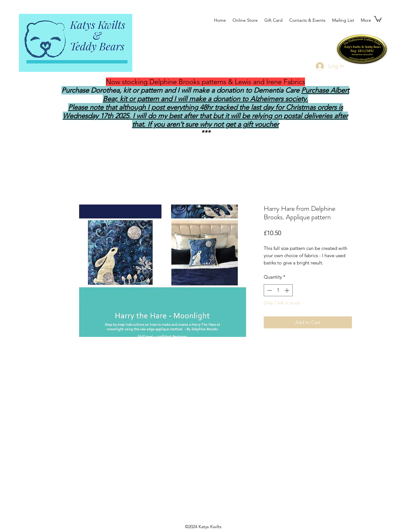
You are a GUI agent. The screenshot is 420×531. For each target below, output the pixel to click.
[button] (378, 19)
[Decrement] (269, 290)
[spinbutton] (278, 290)
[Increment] (288, 290)
